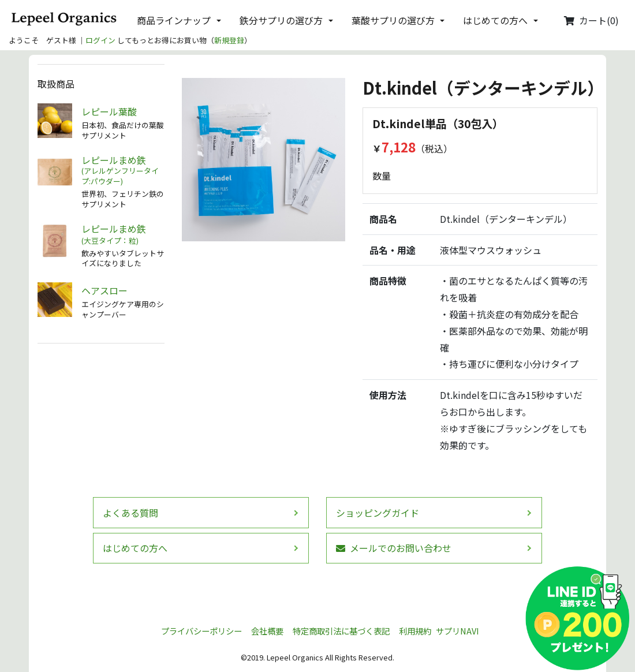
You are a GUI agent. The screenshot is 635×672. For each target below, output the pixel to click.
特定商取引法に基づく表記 (341, 631)
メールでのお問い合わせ (394, 548)
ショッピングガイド (378, 513)
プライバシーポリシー (201, 631)
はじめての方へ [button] (495, 20)
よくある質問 (130, 513)
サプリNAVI (457, 631)
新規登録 (229, 40)
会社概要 (267, 631)
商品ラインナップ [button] (174, 20)
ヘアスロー (104, 291)
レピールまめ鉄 (123, 171)
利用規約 (415, 631)
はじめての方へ (135, 548)
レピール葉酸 (109, 112)
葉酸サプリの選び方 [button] (393, 20)
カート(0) (591, 20)
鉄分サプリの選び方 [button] (281, 20)
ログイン (100, 40)
